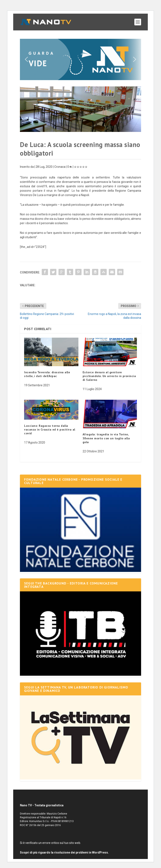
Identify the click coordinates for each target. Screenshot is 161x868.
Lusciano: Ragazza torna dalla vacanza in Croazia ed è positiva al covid (50, 429)
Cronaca (60, 167)
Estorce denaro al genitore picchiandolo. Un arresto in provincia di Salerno (109, 376)
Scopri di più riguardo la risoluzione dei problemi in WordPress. (64, 852)
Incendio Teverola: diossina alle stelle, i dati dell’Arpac (47, 374)
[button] (80, 59)
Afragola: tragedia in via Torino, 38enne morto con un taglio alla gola (106, 438)
